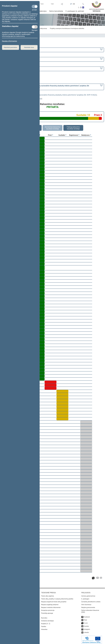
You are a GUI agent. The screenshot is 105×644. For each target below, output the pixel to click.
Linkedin (86, 631)
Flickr (85, 619)
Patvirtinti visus (29, 47)
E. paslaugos (85, 597)
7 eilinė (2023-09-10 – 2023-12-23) (14, 59)
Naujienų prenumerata (88, 606)
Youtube (86, 625)
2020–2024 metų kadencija (12, 50)
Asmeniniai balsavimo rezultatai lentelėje (52, 128)
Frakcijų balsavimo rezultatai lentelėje (73, 128)
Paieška (44, 625)
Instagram (87, 628)
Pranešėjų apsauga (47, 612)
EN (74, 4)
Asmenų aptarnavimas (88, 595)
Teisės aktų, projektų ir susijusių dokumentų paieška (57, 597)
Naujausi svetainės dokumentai (51, 606)
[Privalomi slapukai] (35, 7)
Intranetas (44, 628)
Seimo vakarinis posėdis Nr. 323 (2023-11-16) (18, 69)
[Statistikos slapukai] (35, 27)
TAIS (42, 4)
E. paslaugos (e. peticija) (75, 11)
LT (71, 4)
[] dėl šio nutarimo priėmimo (46, 87)
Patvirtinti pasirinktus (10, 47)
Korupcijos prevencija (48, 609)
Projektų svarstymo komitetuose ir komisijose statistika (67, 28)
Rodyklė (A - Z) (46, 622)
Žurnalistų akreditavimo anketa (91, 600)
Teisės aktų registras (48, 595)
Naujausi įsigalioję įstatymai (50, 603)
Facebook (87, 616)
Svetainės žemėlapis (47, 619)
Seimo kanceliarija (56, 11)
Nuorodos (44, 617)
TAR (52, 4)
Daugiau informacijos (9, 41)
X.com (86, 622)
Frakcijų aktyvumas (41, 28)
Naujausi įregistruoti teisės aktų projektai (54, 600)
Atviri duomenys (86, 603)
